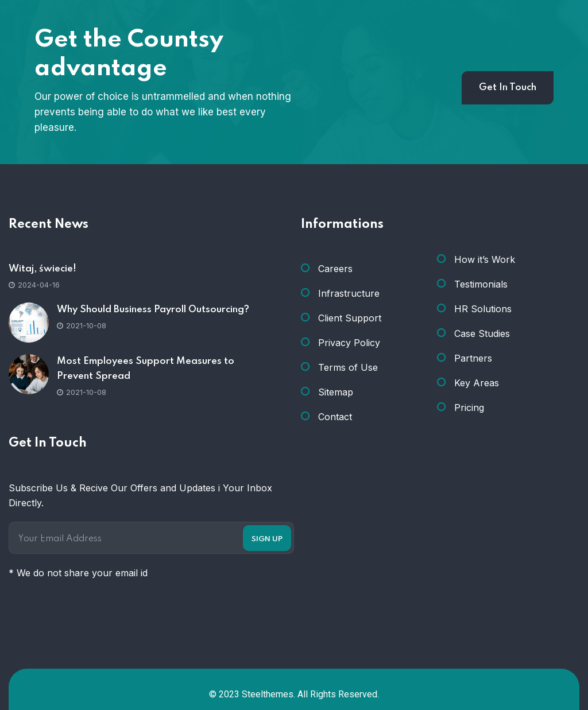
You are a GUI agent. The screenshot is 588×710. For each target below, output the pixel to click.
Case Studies (482, 333)
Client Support (350, 318)
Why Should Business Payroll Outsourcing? (153, 310)
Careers (335, 269)
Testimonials (481, 284)
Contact (335, 417)
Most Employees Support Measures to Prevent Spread (146, 369)
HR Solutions (483, 309)
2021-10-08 (82, 325)
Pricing (469, 408)
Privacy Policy (349, 343)
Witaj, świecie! (42, 269)
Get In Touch (508, 88)
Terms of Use (348, 367)
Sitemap (336, 392)
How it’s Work (485, 259)
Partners (473, 358)
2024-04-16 (34, 285)
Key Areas (477, 383)
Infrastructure (349, 293)
